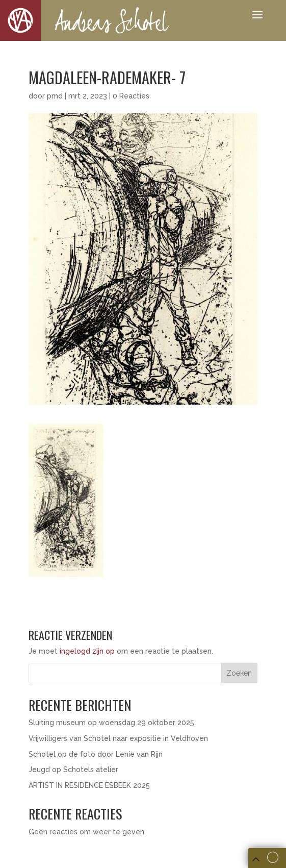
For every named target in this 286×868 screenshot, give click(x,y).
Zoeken (239, 673)
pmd (55, 96)
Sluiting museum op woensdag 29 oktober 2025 (111, 723)
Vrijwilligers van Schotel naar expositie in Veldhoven (118, 738)
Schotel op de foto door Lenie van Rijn (97, 754)
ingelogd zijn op (87, 651)
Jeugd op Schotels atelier (73, 770)
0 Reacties (131, 96)
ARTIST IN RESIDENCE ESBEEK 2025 (89, 785)
